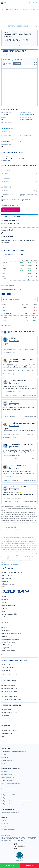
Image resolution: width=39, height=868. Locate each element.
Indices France (6, 581)
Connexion (35, 3)
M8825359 (9, 392)
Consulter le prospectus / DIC (10, 205)
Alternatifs (5, 124)
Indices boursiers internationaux (11, 675)
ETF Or (13, 338)
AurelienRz (7, 480)
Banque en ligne (6, 709)
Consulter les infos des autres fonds (11, 289)
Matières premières (7, 587)
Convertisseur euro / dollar (9, 691)
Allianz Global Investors (8, 605)
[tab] (7, 255)
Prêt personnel (6, 726)
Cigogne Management (26, 119)
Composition (5, 55)
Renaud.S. (9, 498)
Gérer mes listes (6, 325)
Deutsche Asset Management (10, 639)
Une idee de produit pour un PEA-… (23, 359)
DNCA (3, 611)
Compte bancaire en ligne (9, 712)
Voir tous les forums (19, 534)
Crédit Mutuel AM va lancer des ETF (13, 159)
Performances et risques (18, 26)
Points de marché (7, 578)
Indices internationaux (8, 584)
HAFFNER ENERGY (8, 314)
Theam (4, 603)
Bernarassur (10, 456)
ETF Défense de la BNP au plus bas (22, 487)
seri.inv (6, 416)
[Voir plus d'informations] (37, 166)
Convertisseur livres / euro (9, 696)
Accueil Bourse (6, 664)
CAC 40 (4, 307)
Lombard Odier (6, 608)
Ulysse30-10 (10, 477)
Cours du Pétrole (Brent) (9, 681)
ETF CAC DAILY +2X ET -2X (19, 466)
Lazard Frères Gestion (8, 651)
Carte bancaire (6, 715)
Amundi (4, 597)
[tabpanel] (19, 272)
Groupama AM (6, 648)
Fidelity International (7, 620)
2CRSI (4, 320)
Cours (4, 26)
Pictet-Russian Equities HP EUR (21, 444)
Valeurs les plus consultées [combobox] (11, 299)
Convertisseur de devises (9, 686)
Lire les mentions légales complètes (10, 530)
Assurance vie (6, 720)
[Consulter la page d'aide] (30, 3)
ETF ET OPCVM (14, 341)
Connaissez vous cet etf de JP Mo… (23, 423)
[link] (14, 751)
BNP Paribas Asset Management (11, 633)
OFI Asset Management (8, 645)
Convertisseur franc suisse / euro (11, 699)
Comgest (4, 628)
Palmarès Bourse (7, 678)
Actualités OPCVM (7, 575)
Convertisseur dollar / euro (9, 688)
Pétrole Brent (6, 317)
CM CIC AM (5, 623)
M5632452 (9, 349)
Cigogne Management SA (27, 114)
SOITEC (4, 311)
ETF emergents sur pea (18, 381)
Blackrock (4, 636)
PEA (3, 736)
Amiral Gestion (6, 630)
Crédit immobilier (6, 723)
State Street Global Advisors (10, 614)
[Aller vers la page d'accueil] (6, 3)
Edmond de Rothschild (8, 642)
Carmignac (5, 600)
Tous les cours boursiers (9, 667)
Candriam (4, 617)
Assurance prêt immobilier (9, 731)
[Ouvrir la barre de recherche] (28, 3)
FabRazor (7, 459)
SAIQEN (7, 395)
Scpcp (26, 349)
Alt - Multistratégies (7, 129)
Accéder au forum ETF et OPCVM (12, 572)
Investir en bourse (7, 733)
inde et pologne (15, 402)
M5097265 (9, 413)
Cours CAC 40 (6, 670)
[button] (2, 3)
